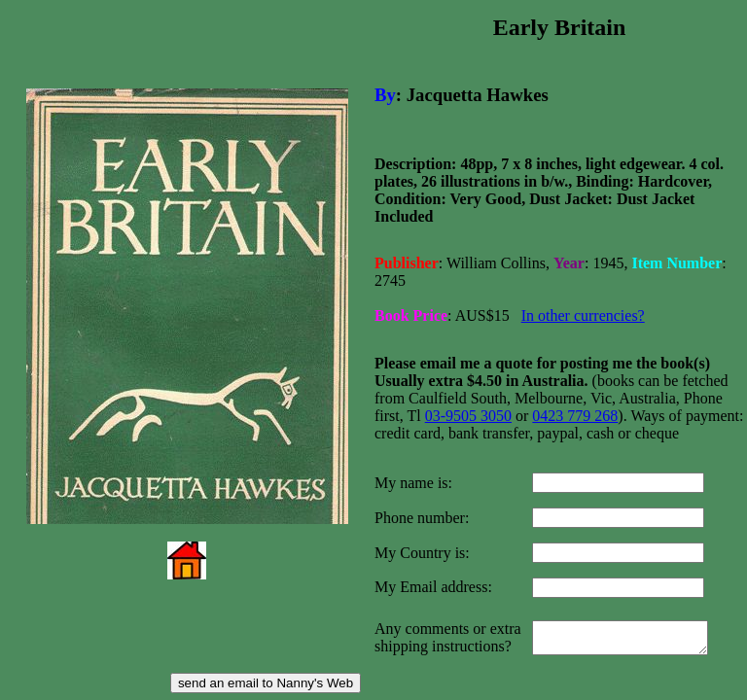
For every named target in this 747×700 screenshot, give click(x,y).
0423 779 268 (575, 400)
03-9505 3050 (468, 400)
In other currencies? (583, 304)
